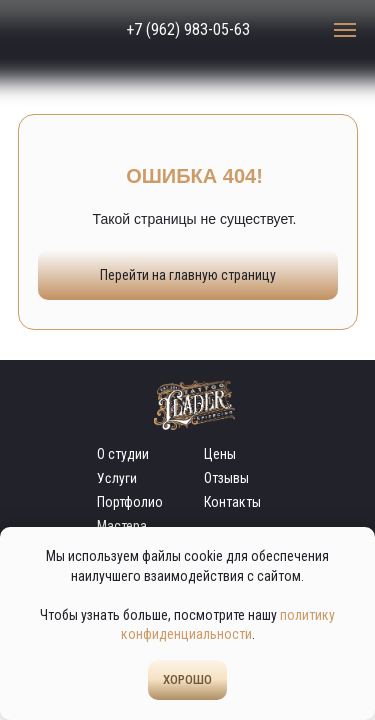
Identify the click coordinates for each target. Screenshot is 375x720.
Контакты (232, 502)
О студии (123, 454)
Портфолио (130, 502)
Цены (220, 454)
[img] (52, 30)
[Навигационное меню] (345, 30)
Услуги (116, 478)
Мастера (122, 526)
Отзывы (226, 478)
